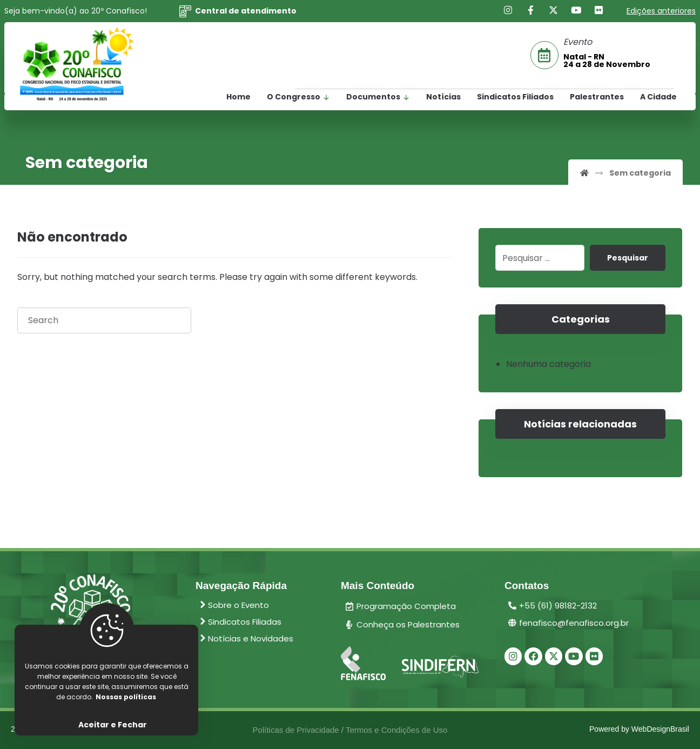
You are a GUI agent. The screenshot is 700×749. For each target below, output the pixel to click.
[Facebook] (531, 11)
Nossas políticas (126, 697)
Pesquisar (628, 258)
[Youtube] (576, 11)
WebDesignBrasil (660, 730)
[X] (554, 11)
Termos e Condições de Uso (396, 730)
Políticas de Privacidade (296, 730)
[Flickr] (599, 11)
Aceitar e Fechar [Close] (113, 725)
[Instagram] (508, 11)
